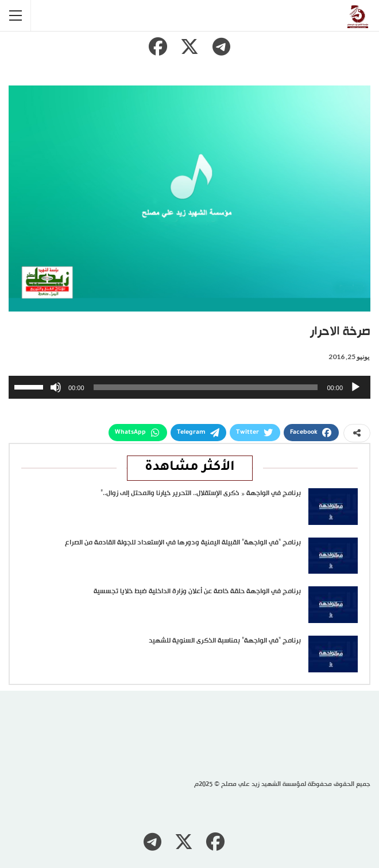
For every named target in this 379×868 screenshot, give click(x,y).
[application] (189, 387)
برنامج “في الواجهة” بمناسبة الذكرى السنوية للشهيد (225, 641)
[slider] (206, 387)
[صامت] (56, 387)
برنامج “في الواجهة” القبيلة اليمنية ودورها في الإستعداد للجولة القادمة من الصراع (183, 543)
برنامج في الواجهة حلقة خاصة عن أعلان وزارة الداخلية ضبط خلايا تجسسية (197, 591)
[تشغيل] (355, 387)
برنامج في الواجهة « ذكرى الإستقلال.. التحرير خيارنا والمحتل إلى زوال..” (201, 493)
